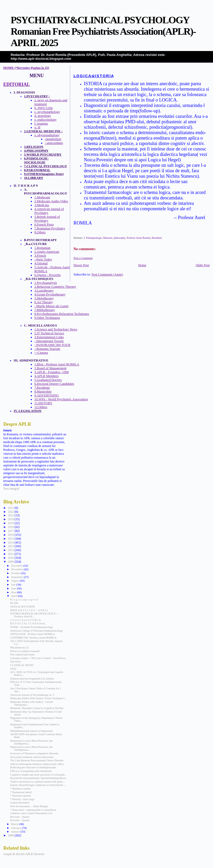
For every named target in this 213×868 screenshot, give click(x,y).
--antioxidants (54, 143)
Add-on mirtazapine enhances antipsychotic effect (37, 764)
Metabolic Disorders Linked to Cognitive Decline (37, 708)
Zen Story (15, 661)
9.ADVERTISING (47, 395)
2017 (11, 531)
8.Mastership (43, 392)
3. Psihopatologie (93, 238)
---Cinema (41, 353)
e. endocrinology (46, 120)
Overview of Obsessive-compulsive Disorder (34, 753)
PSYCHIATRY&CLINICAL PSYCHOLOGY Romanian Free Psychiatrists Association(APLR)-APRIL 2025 (103, 31)
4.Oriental (41, 263)
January (16, 831)
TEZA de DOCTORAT (23, 607)
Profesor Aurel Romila (138, 238)
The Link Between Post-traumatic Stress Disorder (37, 760)
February (17, 828)
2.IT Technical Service (49, 333)
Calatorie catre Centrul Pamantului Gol (31, 813)
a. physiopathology (47, 135)
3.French (40, 256)
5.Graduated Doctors (48, 380)
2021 (11, 515)
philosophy (119, 238)
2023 (11, 508)
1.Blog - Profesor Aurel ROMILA (57, 364)
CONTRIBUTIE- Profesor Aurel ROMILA (33, 638)
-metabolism (53, 139)
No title (14, 603)
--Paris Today (43, 259)
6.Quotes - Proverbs (48, 275)
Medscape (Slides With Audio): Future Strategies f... (38, 698)
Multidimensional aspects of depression (31, 731)
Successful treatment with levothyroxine (32, 757)
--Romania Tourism (47, 349)
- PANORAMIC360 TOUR (52, 345)
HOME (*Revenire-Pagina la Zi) (26, 68)
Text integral (11, 489)
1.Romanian (42, 248)
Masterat (108, 238)
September (17, 577)
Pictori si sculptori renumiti (25, 651)
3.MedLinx (42, 205)
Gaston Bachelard (20, 803)
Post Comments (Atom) (107, 274)
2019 (11, 523)
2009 (11, 562)
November (17, 569)
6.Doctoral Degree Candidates (54, 384)
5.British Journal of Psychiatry (47, 219)
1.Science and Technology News (56, 329)
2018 (11, 527)
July (14, 584)
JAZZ (13, 669)
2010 (11, 558)
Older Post (203, 265)
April (14, 596)
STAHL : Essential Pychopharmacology (31, 627)
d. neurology (43, 116)
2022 (11, 512)
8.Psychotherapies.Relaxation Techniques (62, 314)
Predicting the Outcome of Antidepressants (33, 767)
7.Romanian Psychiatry (50, 228)
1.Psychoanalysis (46, 283)
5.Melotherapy (44, 298)
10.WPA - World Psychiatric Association (61, 399)
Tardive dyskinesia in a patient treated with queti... (37, 782)
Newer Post (81, 265)
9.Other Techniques (47, 318)
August (16, 581)
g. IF (38, 127)
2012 (11, 550)
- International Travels (49, 341)
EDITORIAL (17, 84)
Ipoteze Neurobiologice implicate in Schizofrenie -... (38, 785)
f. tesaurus (41, 124)
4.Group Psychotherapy (50, 294)
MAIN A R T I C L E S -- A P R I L (29, 610)
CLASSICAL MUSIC (22, 665)
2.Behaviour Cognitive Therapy (55, 287)
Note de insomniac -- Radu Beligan (29, 806)
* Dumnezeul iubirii (21, 792)
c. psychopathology (47, 112)
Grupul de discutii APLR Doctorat (24, 854)
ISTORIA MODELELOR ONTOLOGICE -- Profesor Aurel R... (34, 615)
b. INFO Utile (44, 108)
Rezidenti (157, 238)
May (14, 592)
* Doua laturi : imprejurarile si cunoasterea (33, 810)
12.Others (41, 407)
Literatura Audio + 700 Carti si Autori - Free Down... (39, 658)
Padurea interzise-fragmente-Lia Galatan (32, 679)
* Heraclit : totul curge (22, 799)
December (17, 566)
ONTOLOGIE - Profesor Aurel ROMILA (32, 634)
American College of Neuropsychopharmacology (36, 631)
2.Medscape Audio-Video (51, 201)
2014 (11, 542)
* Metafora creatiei (20, 789)
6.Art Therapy (44, 302)
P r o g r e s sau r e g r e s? (24, 600)
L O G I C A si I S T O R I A (94, 76)
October (16, 573)
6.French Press (44, 225)
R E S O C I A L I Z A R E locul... (28, 623)
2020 (11, 519)
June (14, 588)
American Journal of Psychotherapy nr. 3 (32, 695)
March (15, 824)
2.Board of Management (50, 368)
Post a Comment (83, 258)
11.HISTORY (43, 403)
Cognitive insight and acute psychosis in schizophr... (38, 775)
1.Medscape (42, 197)
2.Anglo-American (47, 252)
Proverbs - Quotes (20, 817)
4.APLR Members (46, 376)
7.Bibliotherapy (45, 310)
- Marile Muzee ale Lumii (52, 306)
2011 (11, 554)
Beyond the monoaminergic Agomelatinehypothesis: (38, 778)
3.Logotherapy (44, 291)
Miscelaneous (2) (19, 648)
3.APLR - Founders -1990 (52, 372)
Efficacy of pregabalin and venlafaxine (31, 771)
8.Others (40, 232)
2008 (11, 835)
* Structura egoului (20, 796)
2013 (11, 546)
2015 (11, 539)
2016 (11, 535)
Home (142, 265)
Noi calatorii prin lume (22, 654)
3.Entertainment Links (49, 337)
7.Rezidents (42, 388)
